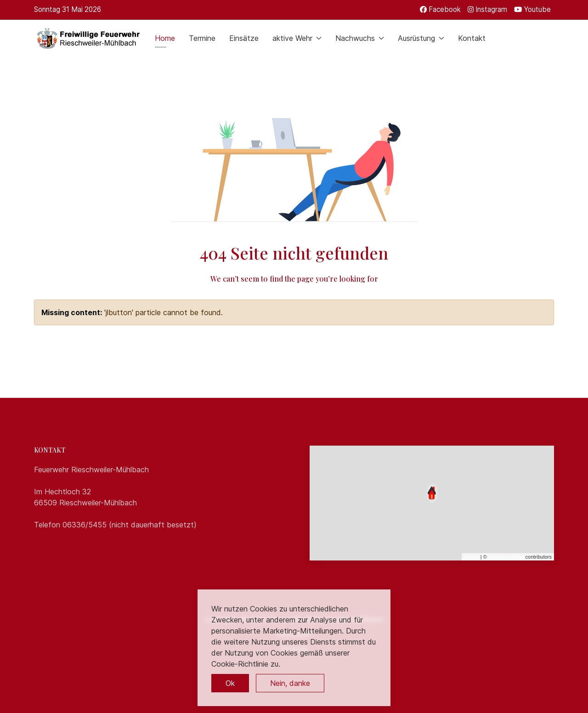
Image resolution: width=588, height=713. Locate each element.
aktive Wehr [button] (297, 38)
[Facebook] (440, 9)
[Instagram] (487, 9)
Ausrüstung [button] (421, 38)
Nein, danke (290, 683)
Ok (230, 683)
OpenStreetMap (506, 557)
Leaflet (472, 557)
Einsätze (244, 38)
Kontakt (472, 38)
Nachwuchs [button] (360, 38)
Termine (202, 38)
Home (165, 38)
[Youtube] (532, 9)
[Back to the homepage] (88, 38)
